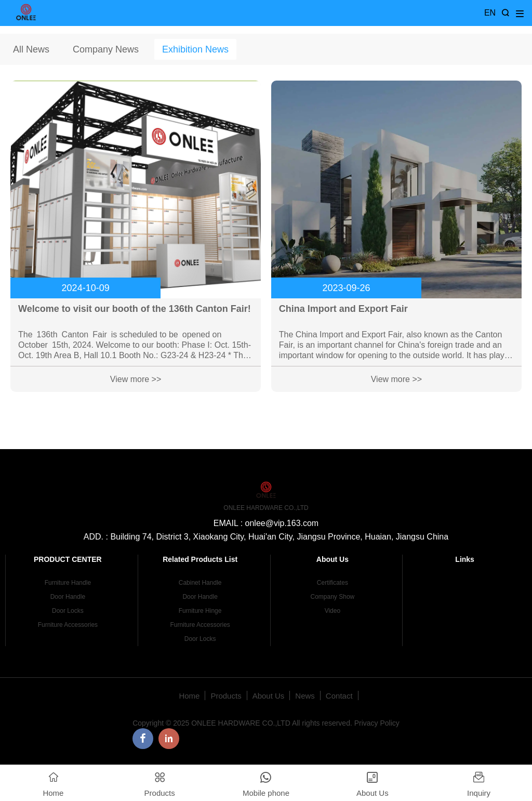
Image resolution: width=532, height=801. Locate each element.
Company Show (333, 597)
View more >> (136, 379)
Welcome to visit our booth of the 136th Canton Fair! (135, 309)
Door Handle (68, 597)
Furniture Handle (68, 583)
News (305, 696)
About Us (269, 696)
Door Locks (68, 611)
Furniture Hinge (200, 611)
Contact (339, 696)
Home (189, 696)
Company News (106, 49)
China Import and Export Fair (343, 309)
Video (332, 611)
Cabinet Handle (200, 583)
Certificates (332, 583)
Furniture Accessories (68, 625)
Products (226, 696)
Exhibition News (195, 49)
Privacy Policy (377, 723)
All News (31, 49)
